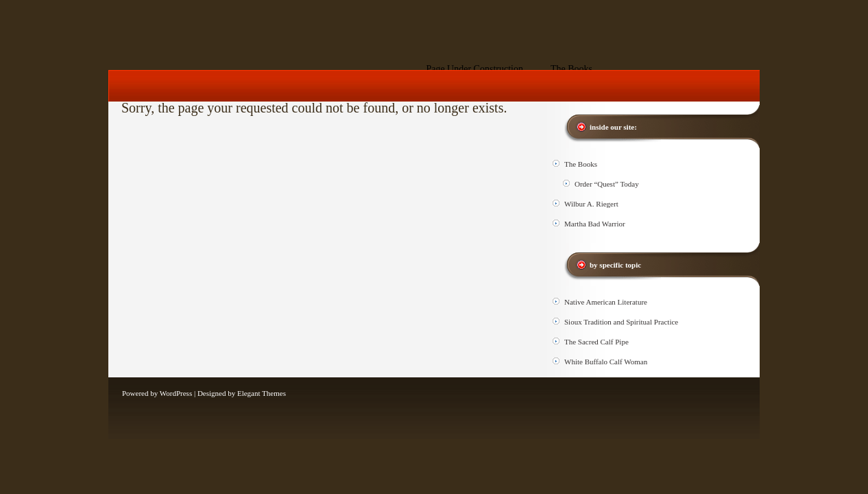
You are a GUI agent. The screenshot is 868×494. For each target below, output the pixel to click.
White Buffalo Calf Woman (606, 362)
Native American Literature (606, 302)
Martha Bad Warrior (595, 224)
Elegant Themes (262, 393)
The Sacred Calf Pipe (596, 342)
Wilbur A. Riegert (591, 204)
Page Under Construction (474, 69)
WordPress (176, 393)
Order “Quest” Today (607, 184)
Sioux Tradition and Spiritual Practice (621, 322)
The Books (571, 69)
